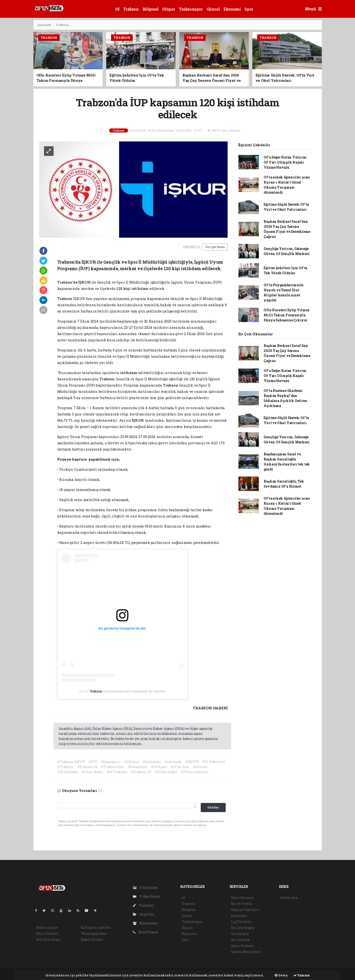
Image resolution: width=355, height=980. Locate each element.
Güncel (213, 9)
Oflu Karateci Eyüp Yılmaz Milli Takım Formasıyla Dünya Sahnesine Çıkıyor (286, 315)
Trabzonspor (191, 9)
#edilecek (173, 762)
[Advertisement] (340, 92)
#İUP (93, 762)
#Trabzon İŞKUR (71, 762)
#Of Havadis (68, 772)
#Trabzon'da (87, 767)
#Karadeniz (137, 767)
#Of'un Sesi (180, 767)
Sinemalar (240, 934)
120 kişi (124, 288)
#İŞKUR (192, 762)
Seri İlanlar (241, 940)
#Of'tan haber (166, 772)
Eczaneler (239, 916)
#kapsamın (111, 762)
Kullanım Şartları (96, 927)
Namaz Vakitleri (245, 910)
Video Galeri (147, 896)
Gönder (213, 807)
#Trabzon (65, 767)
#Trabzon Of (141, 772)
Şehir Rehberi (243, 946)
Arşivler (144, 914)
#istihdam (152, 762)
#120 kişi (132, 762)
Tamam (302, 975)
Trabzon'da (68, 282)
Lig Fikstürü (241, 922)
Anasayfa (44, 25)
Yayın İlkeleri (48, 933)
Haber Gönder (92, 939)
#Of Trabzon (117, 772)
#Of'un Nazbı (92, 772)
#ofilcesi (200, 767)
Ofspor (169, 9)
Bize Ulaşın (146, 932)
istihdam (140, 288)
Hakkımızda (47, 927)
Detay (281, 975)
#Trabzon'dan (112, 767)
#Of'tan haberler (195, 772)
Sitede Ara (289, 898)
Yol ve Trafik (242, 904)
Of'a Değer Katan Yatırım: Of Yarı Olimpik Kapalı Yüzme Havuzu (285, 162)
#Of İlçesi (159, 767)
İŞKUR (84, 691)
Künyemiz (145, 923)
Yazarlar (143, 905)
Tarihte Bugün (243, 928)
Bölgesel (151, 9)
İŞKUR (85, 282)
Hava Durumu (242, 898)
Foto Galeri (146, 888)
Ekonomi (232, 9)
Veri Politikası (48, 939)
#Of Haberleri (214, 762)
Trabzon (131, 9)
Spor (249, 9)
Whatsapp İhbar (94, 933)
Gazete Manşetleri (246, 952)
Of (117, 9)
